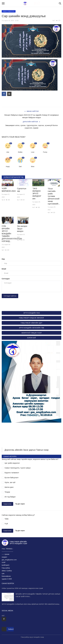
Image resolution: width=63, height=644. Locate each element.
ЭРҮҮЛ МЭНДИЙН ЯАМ (31, 313)
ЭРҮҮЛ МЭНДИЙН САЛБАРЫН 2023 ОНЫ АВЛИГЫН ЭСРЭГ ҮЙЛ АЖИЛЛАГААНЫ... (31, 604)
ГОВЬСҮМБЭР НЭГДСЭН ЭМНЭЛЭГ (31, 318)
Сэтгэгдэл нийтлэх (10, 296)
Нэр (3, 259)
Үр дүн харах (20, 504)
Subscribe (12, 629)
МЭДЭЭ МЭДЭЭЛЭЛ (9, 11)
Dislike (20, 152)
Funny (45, 152)
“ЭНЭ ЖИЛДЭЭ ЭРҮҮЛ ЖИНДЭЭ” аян (37, 194)
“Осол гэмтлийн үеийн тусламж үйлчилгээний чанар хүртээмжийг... (54, 196)
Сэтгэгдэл (6, 279)
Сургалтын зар (22, 190)
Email (4, 269)
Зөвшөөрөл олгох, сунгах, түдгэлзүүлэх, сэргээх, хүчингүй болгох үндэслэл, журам (31, 127)
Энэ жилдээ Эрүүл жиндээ (22, 229)
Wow (33, 166)
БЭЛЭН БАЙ (31, 338)
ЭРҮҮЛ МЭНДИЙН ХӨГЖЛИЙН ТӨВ (31, 328)
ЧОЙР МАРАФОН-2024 (8, 190)
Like (8, 152)
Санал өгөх (7, 504)
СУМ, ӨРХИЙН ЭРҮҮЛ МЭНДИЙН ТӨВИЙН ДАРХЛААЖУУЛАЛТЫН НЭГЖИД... (8, 234)
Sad (20, 166)
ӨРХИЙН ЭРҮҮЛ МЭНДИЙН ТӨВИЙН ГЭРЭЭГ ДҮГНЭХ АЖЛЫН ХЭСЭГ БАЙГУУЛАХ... (38, 595)
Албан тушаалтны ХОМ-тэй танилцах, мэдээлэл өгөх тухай (22, 588)
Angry (8, 166)
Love (33, 152)
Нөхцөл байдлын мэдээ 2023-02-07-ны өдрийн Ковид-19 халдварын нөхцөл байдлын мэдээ (31, 116)
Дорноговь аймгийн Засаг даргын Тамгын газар (27, 450)
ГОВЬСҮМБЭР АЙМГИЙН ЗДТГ (32, 323)
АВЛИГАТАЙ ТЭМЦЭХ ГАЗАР (31, 333)
